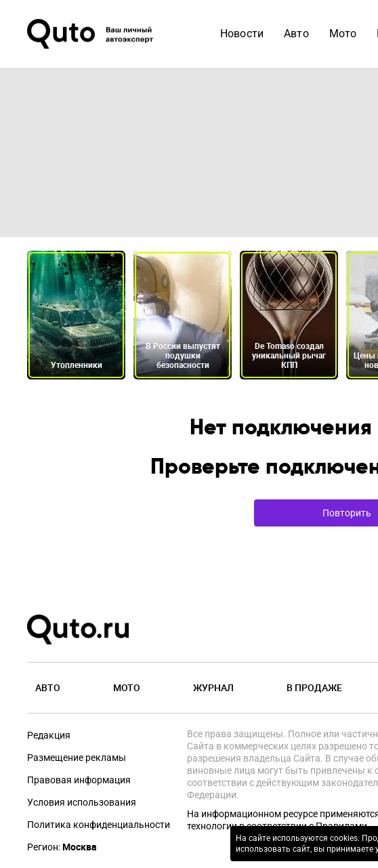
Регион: (62, 847)
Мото (127, 687)
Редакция (49, 735)
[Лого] (91, 34)
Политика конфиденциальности (99, 825)
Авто (48, 687)
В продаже (314, 687)
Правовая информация (79, 780)
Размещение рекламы (77, 758)
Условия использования (82, 802)
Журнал (213, 687)
